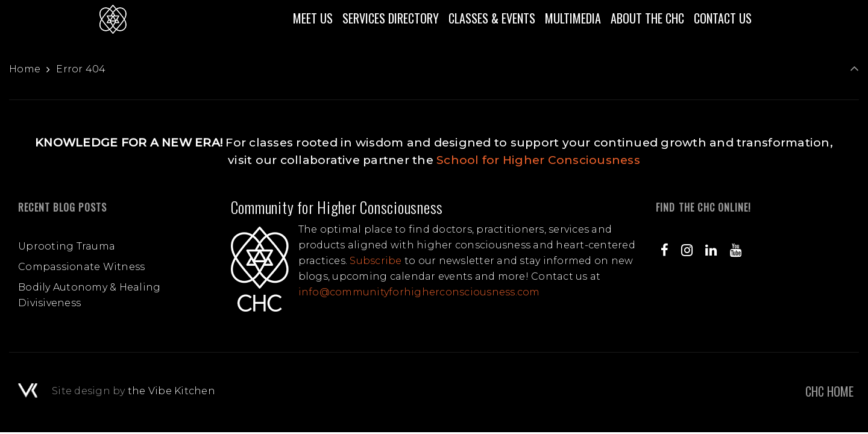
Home (25, 69)
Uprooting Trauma (67, 246)
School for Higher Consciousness (538, 160)
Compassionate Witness (81, 267)
